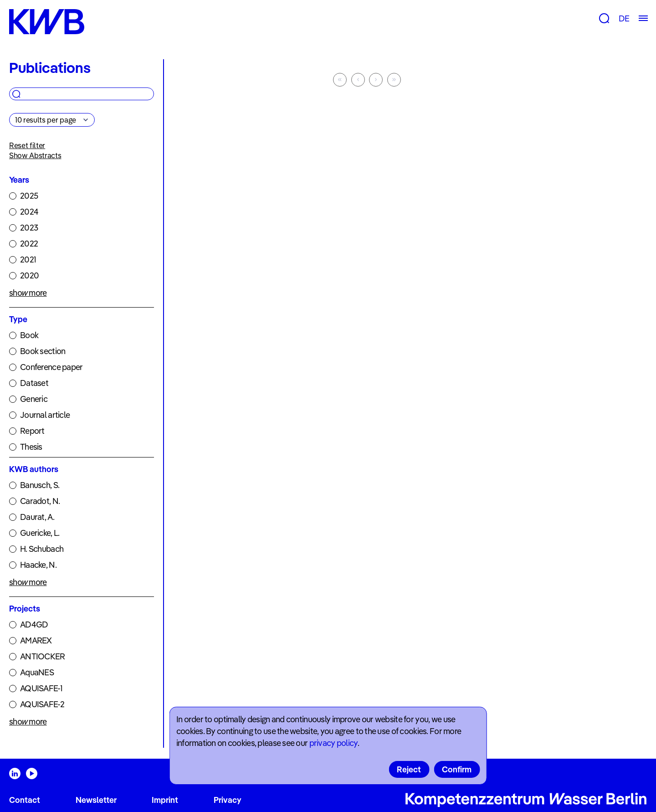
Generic (34, 399)
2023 (29, 228)
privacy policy (333, 743)
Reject (409, 769)
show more (28, 293)
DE (624, 18)
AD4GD (34, 624)
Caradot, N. (40, 501)
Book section (43, 351)
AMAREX (36, 640)
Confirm (457, 769)
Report (32, 431)
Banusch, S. (40, 485)
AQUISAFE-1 (41, 688)
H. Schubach (42, 549)
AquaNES (37, 672)
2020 (29, 275)
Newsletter (96, 800)
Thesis (31, 447)
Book (29, 335)
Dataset (34, 383)
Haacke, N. (38, 565)
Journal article (45, 415)
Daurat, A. (37, 517)
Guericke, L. (40, 533)
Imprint (165, 800)
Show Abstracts (35, 155)
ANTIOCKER (43, 656)
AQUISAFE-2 (42, 704)
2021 (28, 260)
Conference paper (51, 367)
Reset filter (27, 145)
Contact (25, 800)
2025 (29, 196)
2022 (29, 244)
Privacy (228, 800)
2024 (29, 212)
